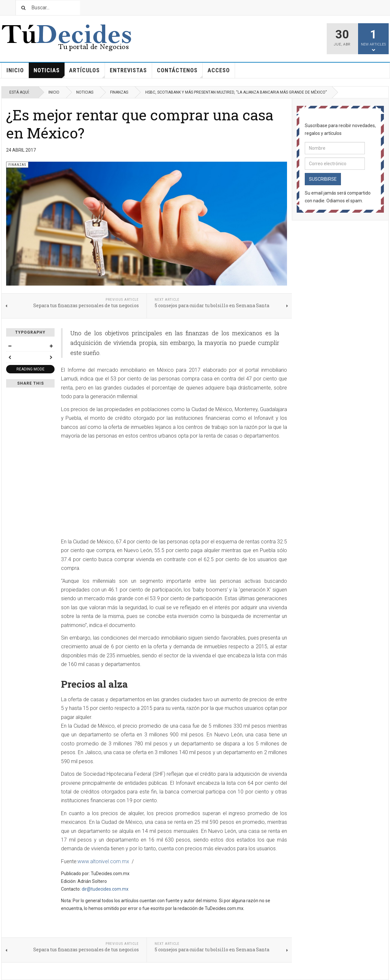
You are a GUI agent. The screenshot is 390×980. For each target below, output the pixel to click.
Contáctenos (180, 72)
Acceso (219, 70)
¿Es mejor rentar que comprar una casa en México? (140, 124)
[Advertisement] (115, 489)
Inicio (15, 70)
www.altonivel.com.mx (103, 861)
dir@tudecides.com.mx (105, 889)
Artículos (87, 72)
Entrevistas (128, 70)
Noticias (49, 72)
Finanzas (119, 92)
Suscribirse (323, 179)
